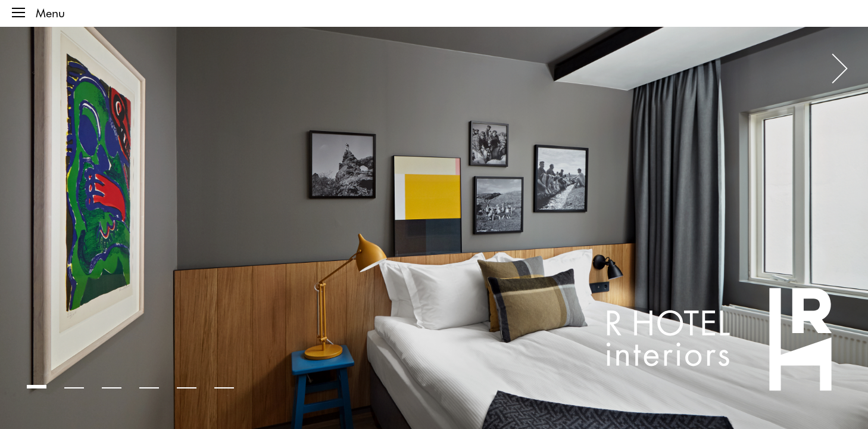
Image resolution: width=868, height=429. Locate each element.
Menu (38, 13)
